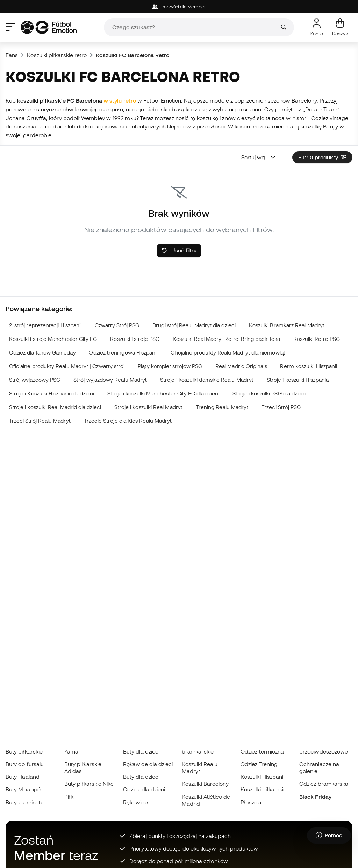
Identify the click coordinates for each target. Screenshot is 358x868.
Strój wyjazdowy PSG (35, 380)
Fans (12, 55)
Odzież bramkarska (324, 784)
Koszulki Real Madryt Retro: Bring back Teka (226, 339)
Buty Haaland (23, 777)
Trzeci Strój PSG (281, 407)
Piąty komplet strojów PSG (170, 366)
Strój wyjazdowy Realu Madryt (110, 380)
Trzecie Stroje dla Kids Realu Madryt (128, 421)
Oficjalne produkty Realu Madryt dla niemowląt (228, 353)
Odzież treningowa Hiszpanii (123, 353)
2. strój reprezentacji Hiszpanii (45, 325)
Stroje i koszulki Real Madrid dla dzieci (55, 407)
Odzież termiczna (262, 751)
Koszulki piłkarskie (263, 789)
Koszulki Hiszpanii (262, 777)
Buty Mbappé (23, 789)
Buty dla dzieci (141, 751)
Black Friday (315, 797)
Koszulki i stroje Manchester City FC (53, 339)
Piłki (69, 797)
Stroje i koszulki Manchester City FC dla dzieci (163, 394)
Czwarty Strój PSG (117, 325)
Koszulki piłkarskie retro (57, 55)
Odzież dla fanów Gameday (42, 353)
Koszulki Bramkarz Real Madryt (287, 325)
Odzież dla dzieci (144, 789)
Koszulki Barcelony (205, 784)
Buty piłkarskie (24, 751)
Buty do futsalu (25, 764)
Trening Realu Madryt (222, 407)
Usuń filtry (179, 250)
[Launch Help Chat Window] (329, 835)
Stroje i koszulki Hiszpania (298, 380)
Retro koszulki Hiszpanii (309, 366)
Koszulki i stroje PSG (135, 339)
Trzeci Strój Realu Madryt (40, 421)
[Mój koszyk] (340, 27)
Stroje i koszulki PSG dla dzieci (269, 394)
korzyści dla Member (179, 7)
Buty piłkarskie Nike (89, 784)
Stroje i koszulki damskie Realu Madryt (207, 380)
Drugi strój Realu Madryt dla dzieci (194, 325)
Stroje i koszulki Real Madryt (148, 407)
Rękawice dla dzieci (148, 764)
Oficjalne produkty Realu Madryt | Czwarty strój (67, 366)
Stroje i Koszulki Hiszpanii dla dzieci (52, 394)
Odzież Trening (259, 764)
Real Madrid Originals (241, 366)
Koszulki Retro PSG (317, 339)
